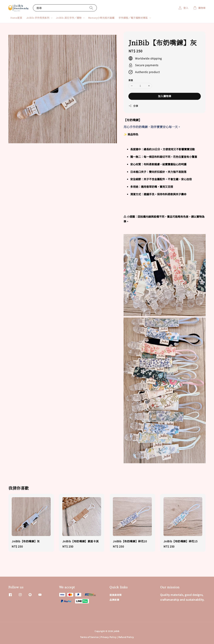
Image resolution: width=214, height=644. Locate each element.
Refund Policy (126, 637)
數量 (131, 80)
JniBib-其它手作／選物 (69, 18)
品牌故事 (114, 600)
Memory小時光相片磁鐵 (101, 18)
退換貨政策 (116, 595)
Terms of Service (89, 637)
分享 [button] (133, 106)
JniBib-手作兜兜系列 (38, 18)
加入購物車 (165, 96)
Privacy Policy (109, 637)
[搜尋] (91, 8)
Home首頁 (16, 18)
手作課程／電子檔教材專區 (133, 18)
